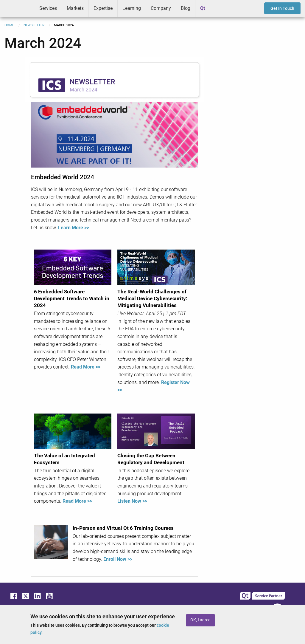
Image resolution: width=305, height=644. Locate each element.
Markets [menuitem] (75, 8)
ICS (17, 8)
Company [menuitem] (161, 8)
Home (9, 25)
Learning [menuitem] (132, 8)
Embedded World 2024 (63, 177)
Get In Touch (282, 8)
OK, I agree (200, 620)
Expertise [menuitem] (103, 8)
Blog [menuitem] (186, 8)
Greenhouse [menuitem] (219, 8)
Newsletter (34, 25)
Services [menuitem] (48, 8)
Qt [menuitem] (203, 8)
